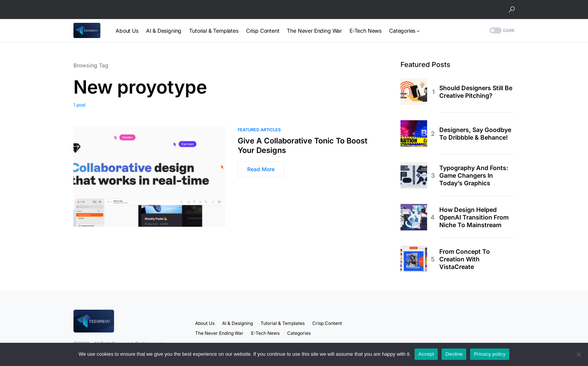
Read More (261, 169)
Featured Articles (259, 130)
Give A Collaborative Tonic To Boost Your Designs (303, 146)
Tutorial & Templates (283, 323)
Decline (454, 354)
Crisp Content (327, 323)
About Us (205, 323)
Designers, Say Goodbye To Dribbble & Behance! (475, 134)
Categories (299, 333)
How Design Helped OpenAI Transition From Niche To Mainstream (474, 217)
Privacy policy (490, 354)
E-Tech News (265, 333)
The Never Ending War (219, 333)
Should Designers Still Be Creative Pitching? (476, 92)
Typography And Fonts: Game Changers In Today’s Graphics (474, 175)
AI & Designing (238, 323)
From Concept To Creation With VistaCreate (465, 259)
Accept (426, 354)
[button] (512, 10)
